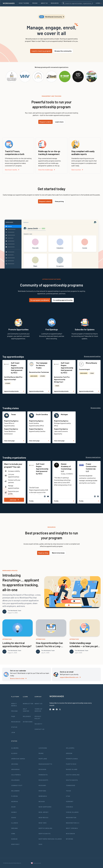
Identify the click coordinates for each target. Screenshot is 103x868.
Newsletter (28, 704)
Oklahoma (70, 748)
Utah (68, 796)
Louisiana (43, 748)
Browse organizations (93, 457)
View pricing (59, 201)
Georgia (15, 801)
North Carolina (45, 828)
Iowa (13, 834)
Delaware (15, 791)
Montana (42, 791)
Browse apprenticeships (92, 356)
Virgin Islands (72, 812)
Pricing (14, 711)
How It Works (14, 705)
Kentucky (15, 844)
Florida (15, 796)
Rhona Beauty (91, 363)
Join (13, 732)
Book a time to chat (18, 678)
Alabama (15, 748)
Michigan (64, 414)
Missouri (42, 785)
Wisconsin (70, 834)
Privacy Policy (38, 717)
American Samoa (18, 759)
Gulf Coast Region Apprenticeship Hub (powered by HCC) (17, 368)
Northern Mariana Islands (50, 839)
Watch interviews (58, 553)
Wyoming (70, 839)
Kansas (14, 839)
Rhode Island (72, 769)
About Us (38, 704)
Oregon (69, 753)
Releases (27, 716)
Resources (16, 722)
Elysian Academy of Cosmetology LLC (66, 468)
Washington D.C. (73, 823)
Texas (13, 414)
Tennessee (71, 785)
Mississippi (43, 780)
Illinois (15, 823)
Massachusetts (45, 764)
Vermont (70, 801)
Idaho (14, 817)
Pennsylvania (72, 759)
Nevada (42, 801)
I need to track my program (41, 51)
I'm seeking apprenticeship (63, 300)
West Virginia (72, 828)
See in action (77, 170)
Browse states (96, 408)
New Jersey (44, 812)
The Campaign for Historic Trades (42, 365)
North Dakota (45, 834)
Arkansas (15, 769)
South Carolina (42, 414)
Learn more (59, 122)
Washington (71, 817)
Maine (41, 753)
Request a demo (45, 122)
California (16, 775)
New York (43, 823)
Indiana (15, 828)
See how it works (12, 170)
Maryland (43, 759)
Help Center (26, 710)
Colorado (15, 780)
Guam (13, 807)
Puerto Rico (71, 764)
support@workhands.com (70, 677)
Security (38, 724)
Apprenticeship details (14, 391)
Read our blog (43, 553)
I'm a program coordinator (40, 300)
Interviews (28, 722)
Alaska (14, 753)
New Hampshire (45, 807)
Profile (39, 501)
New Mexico (43, 817)
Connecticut (17, 785)
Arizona (15, 764)
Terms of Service (38, 710)
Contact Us (40, 729)
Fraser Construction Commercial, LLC (91, 468)
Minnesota (43, 775)
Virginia (69, 807)
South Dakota (72, 780)
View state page (14, 441)
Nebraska (43, 796)
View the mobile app (47, 170)
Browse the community (63, 51)
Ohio (40, 844)
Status (14, 727)
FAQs (13, 716)
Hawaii (14, 812)
